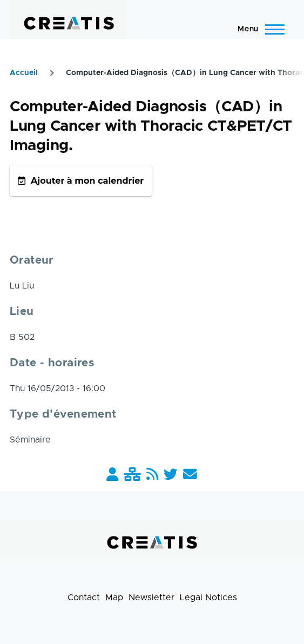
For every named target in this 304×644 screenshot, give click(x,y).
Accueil (24, 73)
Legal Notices (208, 598)
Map (114, 598)
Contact (84, 598)
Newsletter (151, 598)
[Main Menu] (258, 29)
